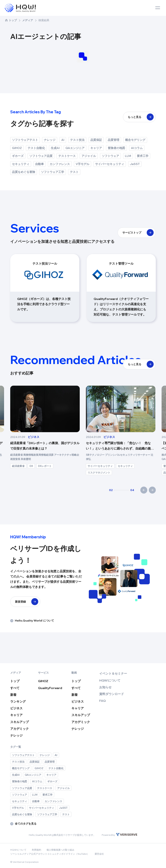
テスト (74, 172)
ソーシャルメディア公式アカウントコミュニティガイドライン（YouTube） (50, 854)
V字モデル (83, 164)
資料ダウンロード (112, 694)
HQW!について (110, 680)
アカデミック (19, 729)
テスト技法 (77, 140)
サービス (43, 673)
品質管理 (113, 140)
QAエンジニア (75, 148)
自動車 (39, 164)
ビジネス (16, 708)
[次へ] (152, 490)
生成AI (55, 148)
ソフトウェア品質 (41, 156)
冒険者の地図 (116, 148)
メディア (28, 20)
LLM (128, 156)
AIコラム (137, 148)
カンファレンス (60, 164)
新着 (13, 695)
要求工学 (143, 156)
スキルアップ (19, 722)
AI (63, 140)
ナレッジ (50, 140)
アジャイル (89, 156)
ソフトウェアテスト (25, 140)
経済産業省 (94, 466)
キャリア (96, 148)
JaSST (135, 164)
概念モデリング (135, 140)
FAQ (102, 701)
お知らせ (105, 687)
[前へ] (144, 490)
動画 (74, 673)
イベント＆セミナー (113, 673)
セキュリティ (21, 164)
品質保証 (96, 140)
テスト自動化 (36, 148)
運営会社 (99, 854)
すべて (15, 688)
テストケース (67, 156)
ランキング (18, 701)
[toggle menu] (158, 8)
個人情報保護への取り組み (60, 850)
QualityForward (50, 688)
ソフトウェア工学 (53, 172)
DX (34, 462)
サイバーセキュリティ (110, 164)
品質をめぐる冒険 (24, 172)
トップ (11, 20)
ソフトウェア (110, 156)
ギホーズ (18, 156)
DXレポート (120, 466)
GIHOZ (17, 148)
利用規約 (36, 850)
